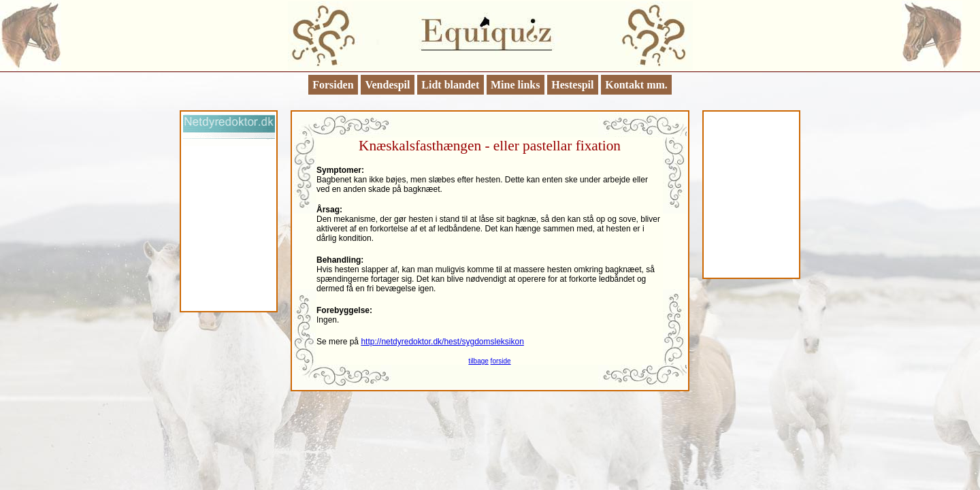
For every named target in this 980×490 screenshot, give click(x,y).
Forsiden (333, 85)
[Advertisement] (229, 228)
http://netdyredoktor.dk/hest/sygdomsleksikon (442, 342)
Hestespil (572, 85)
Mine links (515, 85)
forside (501, 361)
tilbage (478, 361)
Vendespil (387, 85)
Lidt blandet (450, 85)
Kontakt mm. (636, 85)
